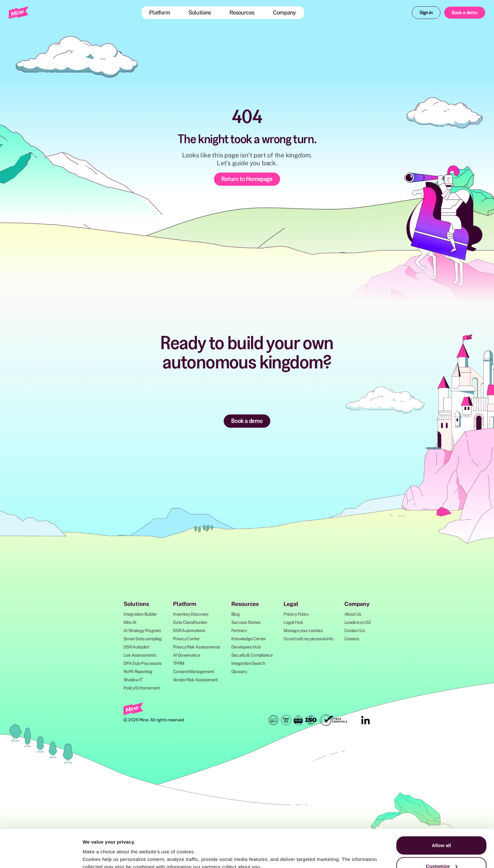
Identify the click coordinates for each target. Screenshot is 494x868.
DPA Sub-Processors (142, 663)
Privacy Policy (296, 614)
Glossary (239, 672)
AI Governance (187, 655)
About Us (353, 614)
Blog (236, 614)
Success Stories (246, 622)
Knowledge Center (249, 639)
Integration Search (248, 663)
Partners (239, 630)
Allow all (442, 810)
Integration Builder (140, 614)
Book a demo (465, 12)
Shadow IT (133, 680)
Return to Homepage (247, 179)
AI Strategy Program (142, 630)
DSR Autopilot (136, 647)
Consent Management (193, 672)
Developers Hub (246, 647)
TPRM (178, 663)
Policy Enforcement (141, 688)
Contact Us (355, 630)
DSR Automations (189, 630)
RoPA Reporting (138, 672)
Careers (352, 639)
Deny (442, 851)
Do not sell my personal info (308, 639)
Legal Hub (293, 622)
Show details (97, 849)
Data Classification (190, 622)
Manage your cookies (303, 630)
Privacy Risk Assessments (196, 647)
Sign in (426, 12)
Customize (442, 831)
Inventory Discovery (191, 614)
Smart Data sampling (143, 639)
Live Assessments (140, 655)
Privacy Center (186, 639)
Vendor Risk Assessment (195, 680)
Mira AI (130, 622)
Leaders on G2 (357, 622)
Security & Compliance (252, 655)
